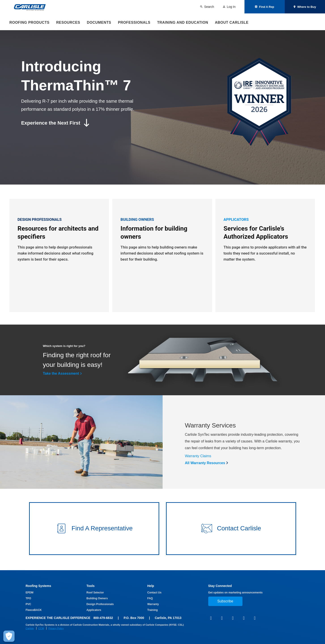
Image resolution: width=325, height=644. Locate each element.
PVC (29, 604)
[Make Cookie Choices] (9, 636)
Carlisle (30, 628)
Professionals (134, 22)
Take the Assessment (61, 375)
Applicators (94, 610)
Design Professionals (100, 604)
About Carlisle (232, 22)
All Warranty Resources (205, 464)
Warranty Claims (198, 458)
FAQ (150, 598)
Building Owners (97, 598)
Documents (99, 22)
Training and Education (183, 22)
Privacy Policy (56, 628)
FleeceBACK (34, 610)
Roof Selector (95, 593)
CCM (41, 628)
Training (153, 610)
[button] (94, 530)
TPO (29, 598)
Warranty (153, 604)
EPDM (30, 593)
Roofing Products (29, 22)
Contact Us (154, 593)
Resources (68, 22)
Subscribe (225, 601)
